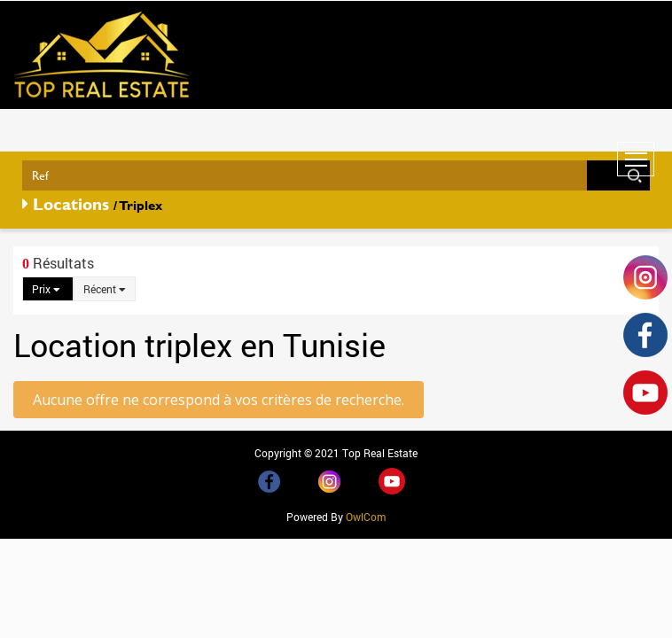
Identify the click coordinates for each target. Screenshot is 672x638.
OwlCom (366, 517)
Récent (105, 289)
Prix (46, 289)
